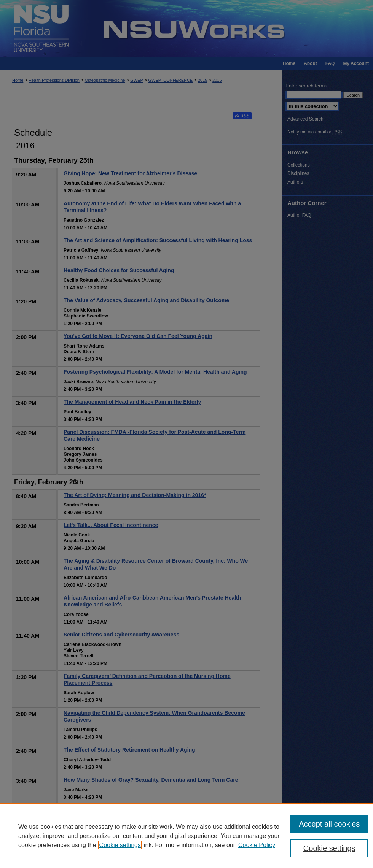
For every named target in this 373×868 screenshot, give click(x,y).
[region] (186, 836)
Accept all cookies (329, 824)
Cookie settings (120, 845)
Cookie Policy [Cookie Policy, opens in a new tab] (257, 845)
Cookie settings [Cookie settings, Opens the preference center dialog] (329, 848)
